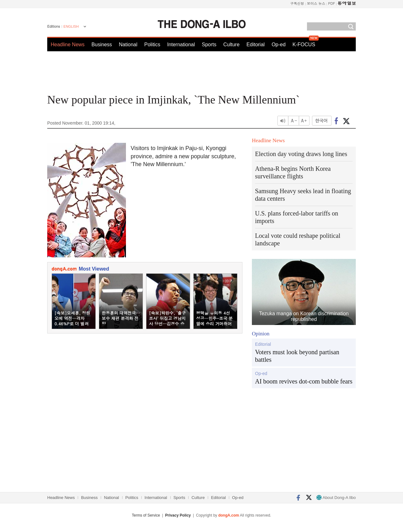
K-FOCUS (304, 45)
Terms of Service (146, 515)
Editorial (256, 45)
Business (102, 45)
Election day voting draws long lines (301, 154)
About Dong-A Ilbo (336, 498)
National (128, 45)
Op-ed (279, 45)
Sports (209, 45)
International (181, 45)
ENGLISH (71, 26)
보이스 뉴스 (316, 3)
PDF (332, 3)
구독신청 (297, 3)
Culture (231, 45)
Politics (152, 45)
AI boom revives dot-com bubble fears (304, 381)
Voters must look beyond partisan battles (297, 356)
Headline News (68, 45)
